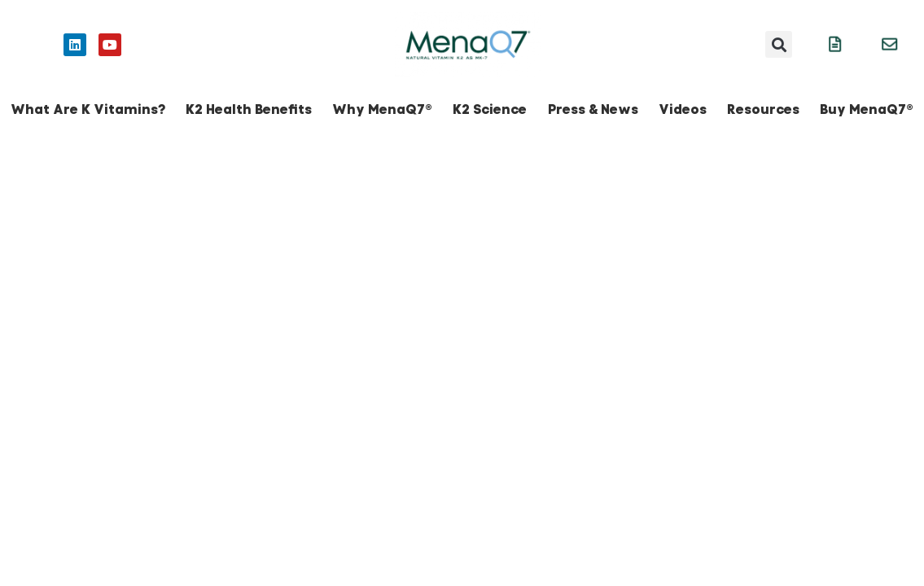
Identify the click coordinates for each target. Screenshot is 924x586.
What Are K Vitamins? (88, 109)
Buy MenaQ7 (867, 109)
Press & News (593, 109)
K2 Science (490, 109)
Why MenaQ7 (382, 109)
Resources (763, 109)
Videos (683, 109)
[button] (779, 44)
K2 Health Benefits (249, 109)
